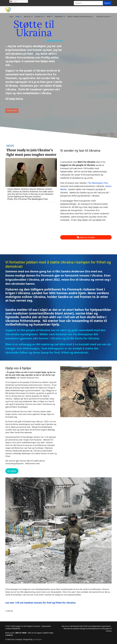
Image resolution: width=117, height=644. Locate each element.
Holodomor (59, 16)
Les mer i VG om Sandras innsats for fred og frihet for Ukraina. (41, 603)
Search (107, 3)
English (14, 1)
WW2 (49, 16)
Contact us (39, 16)
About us (27, 16)
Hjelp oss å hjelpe (86, 237)
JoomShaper (37, 639)
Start (11, 16)
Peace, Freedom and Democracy (80, 16)
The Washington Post (98, 183)
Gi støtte (12, 471)
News (18, 16)
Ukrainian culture (103, 16)
